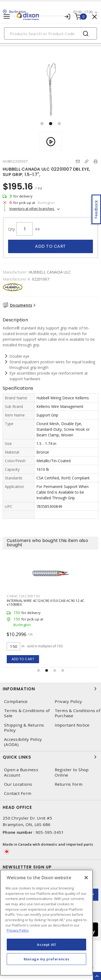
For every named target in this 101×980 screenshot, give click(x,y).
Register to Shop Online (72, 772)
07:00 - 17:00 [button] (83, 12)
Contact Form (18, 793)
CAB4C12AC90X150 (23, 596)
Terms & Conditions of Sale (27, 713)
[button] (42, 124)
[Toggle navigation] (7, 17)
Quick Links (50, 757)
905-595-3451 (50, 832)
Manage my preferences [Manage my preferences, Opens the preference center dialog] (47, 959)
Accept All (46, 945)
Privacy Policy (68, 701)
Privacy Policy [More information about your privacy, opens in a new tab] (18, 930)
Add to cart (50, 246)
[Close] (86, 878)
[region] (46, 923)
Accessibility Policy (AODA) (23, 742)
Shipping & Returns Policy (24, 728)
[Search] (50, 33)
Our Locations (18, 784)
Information (50, 689)
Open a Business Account (21, 772)
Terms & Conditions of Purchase (77, 713)
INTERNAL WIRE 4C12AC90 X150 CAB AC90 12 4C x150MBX (46, 602)
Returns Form (69, 784)
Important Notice (72, 725)
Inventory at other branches (32, 209)
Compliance (16, 701)
